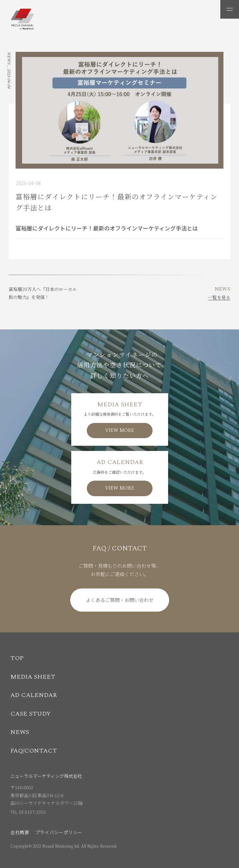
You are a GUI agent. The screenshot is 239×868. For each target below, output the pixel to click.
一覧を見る (219, 297)
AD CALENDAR (34, 695)
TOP (17, 658)
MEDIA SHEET (33, 677)
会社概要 (20, 832)
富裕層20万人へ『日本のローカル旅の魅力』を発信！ (43, 293)
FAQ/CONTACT (34, 751)
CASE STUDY (31, 714)
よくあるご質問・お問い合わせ (120, 600)
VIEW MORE (120, 430)
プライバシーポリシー (59, 832)
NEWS (20, 732)
